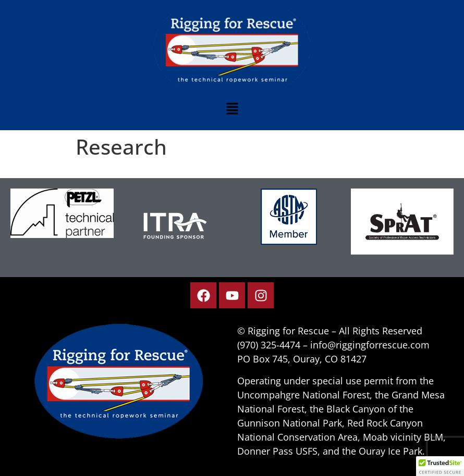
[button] (232, 109)
